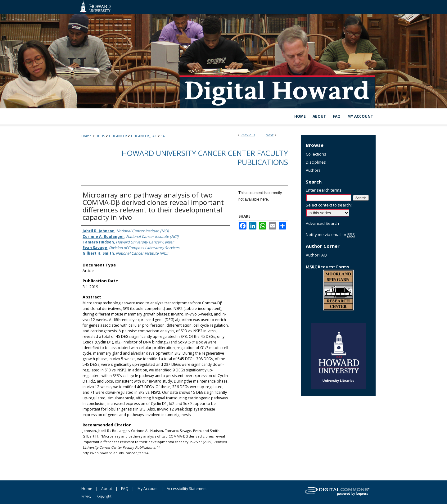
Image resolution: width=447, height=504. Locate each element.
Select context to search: (329, 205)
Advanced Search (322, 223)
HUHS (100, 136)
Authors (313, 170)
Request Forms (327, 267)
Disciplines (316, 162)
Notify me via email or (330, 234)
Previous (248, 135)
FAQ (125, 489)
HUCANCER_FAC (144, 136)
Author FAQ (316, 255)
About (107, 489)
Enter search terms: (324, 190)
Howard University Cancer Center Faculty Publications (205, 157)
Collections (316, 154)
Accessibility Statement (187, 489)
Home (86, 136)
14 (163, 136)
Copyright (104, 496)
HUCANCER (118, 136)
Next (270, 135)
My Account (148, 489)
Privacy (86, 496)
